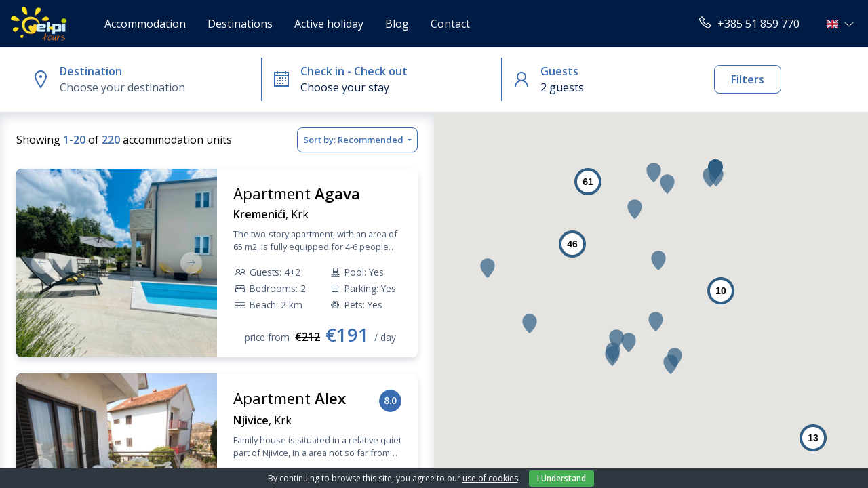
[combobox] (158, 87)
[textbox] (158, 87)
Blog (397, 24)
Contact (450, 24)
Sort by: (354, 140)
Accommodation (145, 24)
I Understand (561, 478)
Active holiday (329, 24)
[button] (842, 24)
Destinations (240, 24)
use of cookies (490, 478)
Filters (748, 79)
